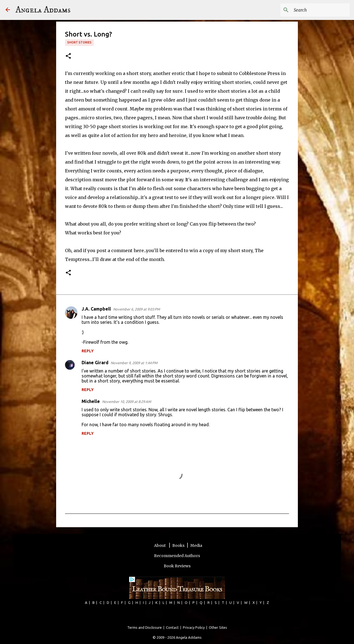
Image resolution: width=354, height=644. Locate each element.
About (160, 545)
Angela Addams (43, 10)
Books (178, 545)
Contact (172, 627)
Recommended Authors (177, 556)
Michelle (91, 401)
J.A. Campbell (96, 309)
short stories (79, 42)
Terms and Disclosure (145, 627)
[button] (68, 56)
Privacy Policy (194, 627)
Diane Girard (95, 363)
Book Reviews (177, 566)
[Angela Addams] (8, 10)
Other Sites (218, 627)
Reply (88, 351)
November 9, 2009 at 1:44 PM (134, 363)
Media (196, 545)
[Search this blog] (321, 10)
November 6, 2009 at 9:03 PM (136, 309)
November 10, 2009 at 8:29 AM (127, 402)
